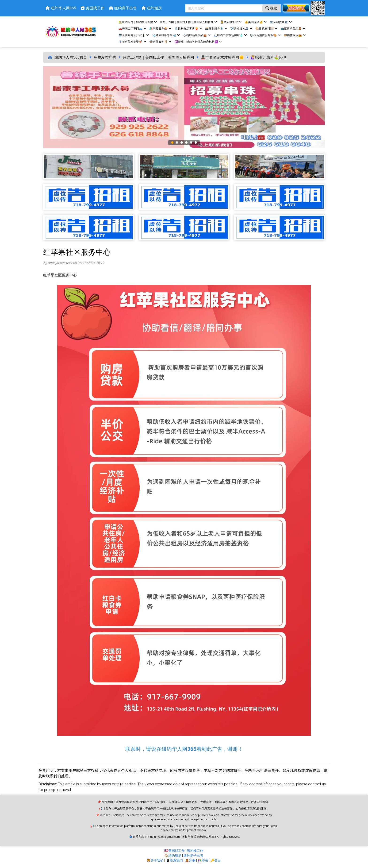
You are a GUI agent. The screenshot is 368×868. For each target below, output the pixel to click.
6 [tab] (196, 143)
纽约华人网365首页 (71, 57)
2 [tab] (177, 143)
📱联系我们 (174, 860)
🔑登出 (216, 860)
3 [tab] (182, 143)
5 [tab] (191, 143)
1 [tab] (172, 143)
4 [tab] (186, 143)
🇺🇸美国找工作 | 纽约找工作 (184, 851)
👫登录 (203, 860)
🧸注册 (190, 860)
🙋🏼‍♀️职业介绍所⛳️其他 (268, 57)
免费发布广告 (105, 57)
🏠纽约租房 (173, 856)
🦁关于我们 (155, 860)
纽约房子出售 (193, 856)
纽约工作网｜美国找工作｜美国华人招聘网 (158, 57)
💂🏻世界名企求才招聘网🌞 (222, 57)
